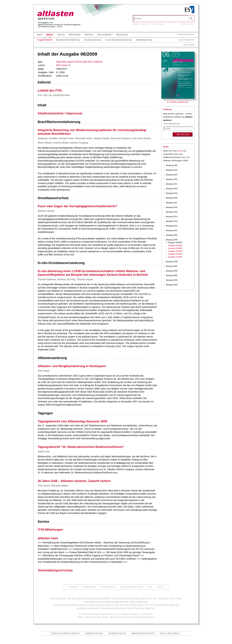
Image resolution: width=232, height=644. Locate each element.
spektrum (46, 19)
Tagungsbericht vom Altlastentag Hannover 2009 (72, 421)
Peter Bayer (44, 371)
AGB (150, 587)
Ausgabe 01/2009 (175, 257)
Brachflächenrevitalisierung (68, 40)
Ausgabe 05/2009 (175, 245)
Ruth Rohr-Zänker (142, 138)
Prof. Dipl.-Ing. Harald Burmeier (54, 95)
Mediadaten (160, 24)
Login (181, 40)
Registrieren (189, 40)
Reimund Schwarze (121, 138)
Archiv (61, 35)
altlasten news (48, 538)
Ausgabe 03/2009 (175, 251)
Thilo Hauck (44, 486)
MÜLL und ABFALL (170, 633)
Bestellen (122, 35)
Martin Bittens (45, 143)
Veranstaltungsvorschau (55, 570)
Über (40, 35)
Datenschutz (108, 587)
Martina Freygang (79, 143)
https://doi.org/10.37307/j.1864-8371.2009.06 (79, 62)
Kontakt (136, 24)
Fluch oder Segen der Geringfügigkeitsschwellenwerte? (77, 206)
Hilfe (153, 24)
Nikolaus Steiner (46, 211)
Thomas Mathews (47, 279)
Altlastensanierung (144, 40)
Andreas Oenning (66, 279)
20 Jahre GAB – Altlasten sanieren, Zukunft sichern (74, 481)
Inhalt (50, 35)
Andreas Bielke (61, 143)
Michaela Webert (60, 486)
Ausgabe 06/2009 (45, 40)
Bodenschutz (118, 633)
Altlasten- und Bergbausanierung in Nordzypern (72, 366)
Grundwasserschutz (93, 40)
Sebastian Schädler (48, 138)
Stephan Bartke (102, 138)
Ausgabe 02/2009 (175, 254)
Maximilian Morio (84, 138)
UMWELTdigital (94, 633)
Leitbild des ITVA (50, 91)
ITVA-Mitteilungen (50, 530)
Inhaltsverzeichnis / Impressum (60, 113)
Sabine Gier (44, 452)
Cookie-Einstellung (132, 587)
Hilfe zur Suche (188, 24)
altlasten (55, 14)
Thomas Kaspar (85, 279)
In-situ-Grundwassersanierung (119, 40)
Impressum (145, 24)
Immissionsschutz (143, 633)
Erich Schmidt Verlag (66, 633)
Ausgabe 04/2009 (175, 248)
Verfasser (75, 35)
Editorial (44, 82)
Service (89, 35)
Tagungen (45, 413)
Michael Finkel (66, 138)
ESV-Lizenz (62, 65)
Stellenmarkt (105, 35)
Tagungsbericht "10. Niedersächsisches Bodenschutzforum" (81, 447)
